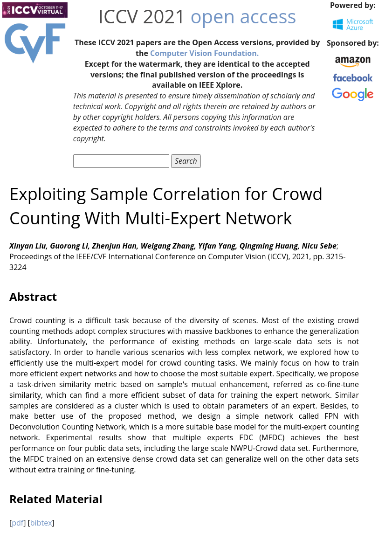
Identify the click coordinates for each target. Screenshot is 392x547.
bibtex (41, 523)
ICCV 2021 (142, 16)
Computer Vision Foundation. (204, 53)
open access (243, 16)
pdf (17, 523)
